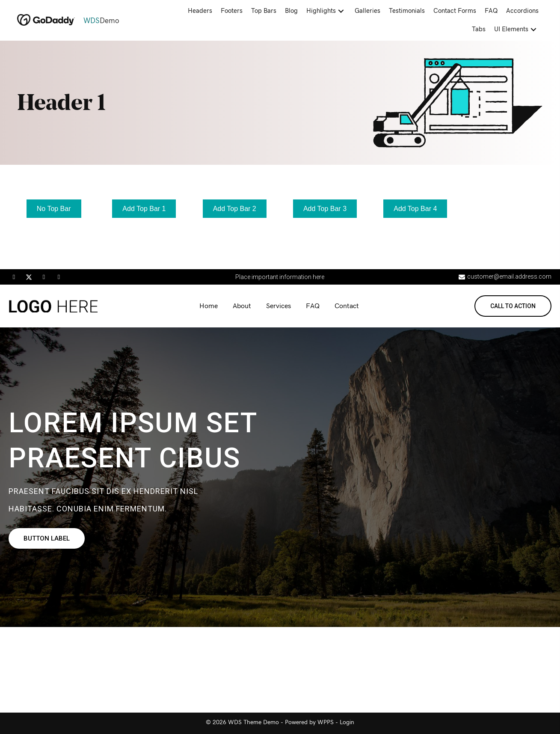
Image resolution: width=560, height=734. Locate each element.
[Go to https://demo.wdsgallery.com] (83, 21)
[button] (341, 11)
